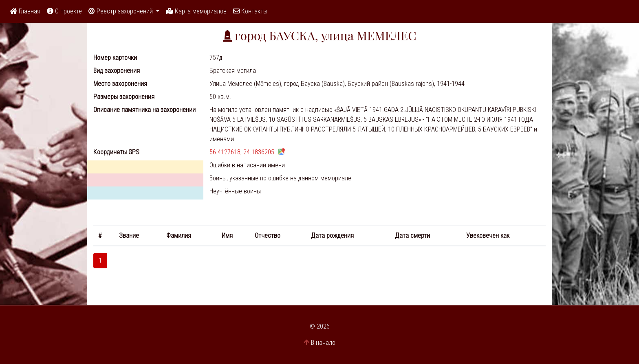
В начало (323, 343)
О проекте (64, 11)
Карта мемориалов (196, 11)
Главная (25, 11)
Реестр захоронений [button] (121, 11)
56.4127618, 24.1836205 (242, 152)
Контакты (250, 11)
